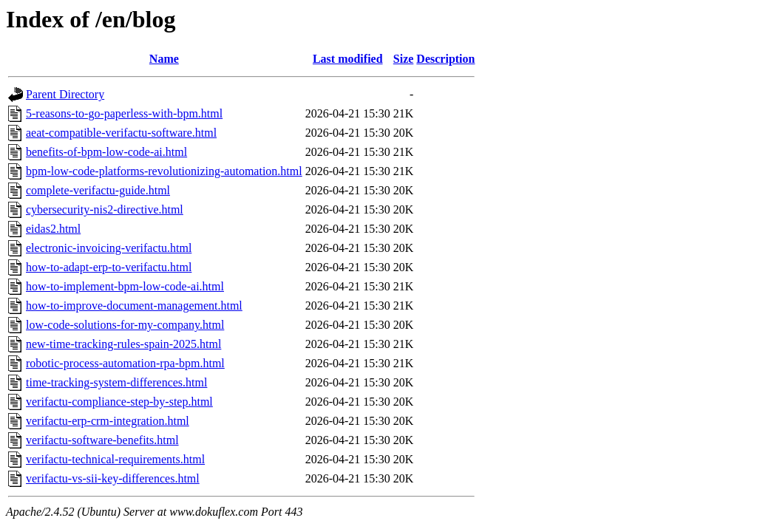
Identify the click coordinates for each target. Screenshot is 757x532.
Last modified (348, 59)
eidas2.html (53, 229)
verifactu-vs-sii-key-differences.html (113, 478)
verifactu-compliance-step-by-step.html (119, 402)
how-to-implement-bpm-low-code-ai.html (125, 286)
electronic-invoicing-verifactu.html (109, 248)
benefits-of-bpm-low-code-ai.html (106, 152)
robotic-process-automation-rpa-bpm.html (125, 363)
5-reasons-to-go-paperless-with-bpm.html (124, 113)
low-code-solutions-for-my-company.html (125, 325)
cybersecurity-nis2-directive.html (105, 209)
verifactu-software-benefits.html (102, 440)
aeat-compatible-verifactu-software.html (121, 133)
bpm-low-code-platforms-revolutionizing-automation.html (164, 171)
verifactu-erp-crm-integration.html (108, 421)
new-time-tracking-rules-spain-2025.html (123, 344)
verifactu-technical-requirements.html (115, 459)
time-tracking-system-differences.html (116, 382)
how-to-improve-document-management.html (134, 306)
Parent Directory (65, 94)
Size (404, 59)
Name (164, 59)
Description (445, 59)
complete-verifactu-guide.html (98, 190)
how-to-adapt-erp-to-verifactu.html (109, 267)
